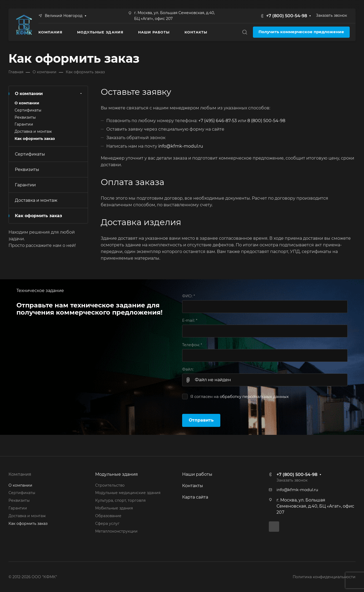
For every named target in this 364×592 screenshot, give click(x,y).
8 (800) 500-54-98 (266, 121)
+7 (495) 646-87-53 (218, 121)
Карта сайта (195, 497)
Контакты (193, 486)
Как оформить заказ (35, 139)
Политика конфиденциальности (324, 577)
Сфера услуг (107, 524)
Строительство (110, 485)
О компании (49, 94)
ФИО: (188, 296)
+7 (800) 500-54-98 (287, 16)
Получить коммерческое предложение (301, 32)
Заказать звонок (332, 15)
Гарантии (24, 124)
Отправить (201, 420)
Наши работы (197, 474)
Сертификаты (28, 110)
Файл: (188, 369)
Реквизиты (25, 117)
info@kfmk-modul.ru (181, 146)
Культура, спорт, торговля (120, 500)
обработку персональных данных (254, 397)
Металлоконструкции (116, 531)
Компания (20, 474)
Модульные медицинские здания (128, 493)
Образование (108, 516)
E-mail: (190, 320)
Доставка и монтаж (33, 131)
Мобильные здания (114, 508)
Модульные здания (117, 474)
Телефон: (192, 345)
